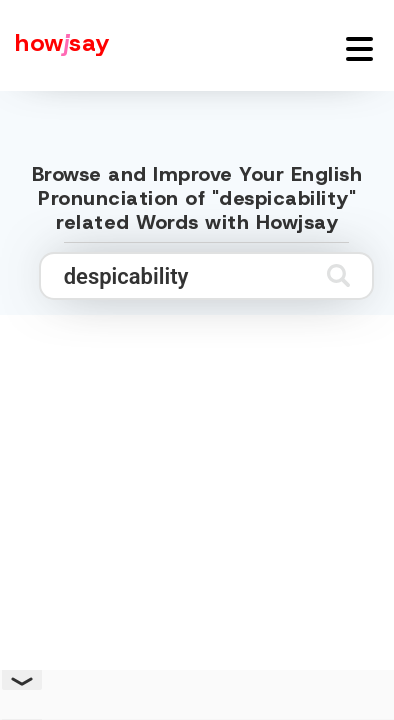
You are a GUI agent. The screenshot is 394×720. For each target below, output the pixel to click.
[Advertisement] (197, 519)
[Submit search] (338, 275)
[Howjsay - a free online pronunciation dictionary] (55, 45)
